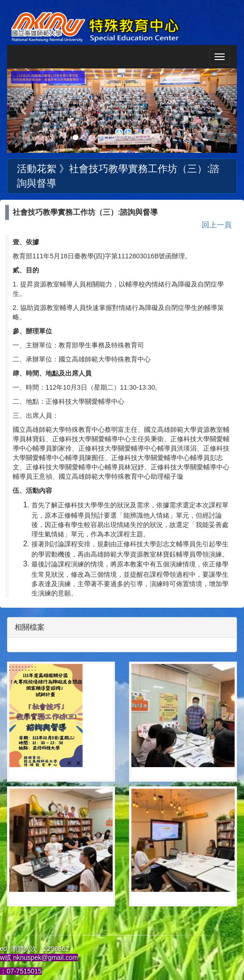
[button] (24, 111)
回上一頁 (217, 225)
